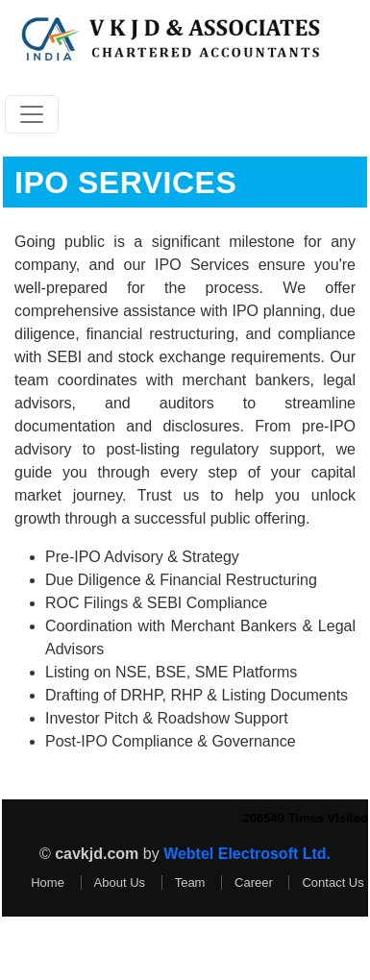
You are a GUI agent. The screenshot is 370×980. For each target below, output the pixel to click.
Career (254, 882)
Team (190, 882)
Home (48, 882)
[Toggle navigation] (32, 114)
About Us (120, 882)
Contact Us (333, 882)
